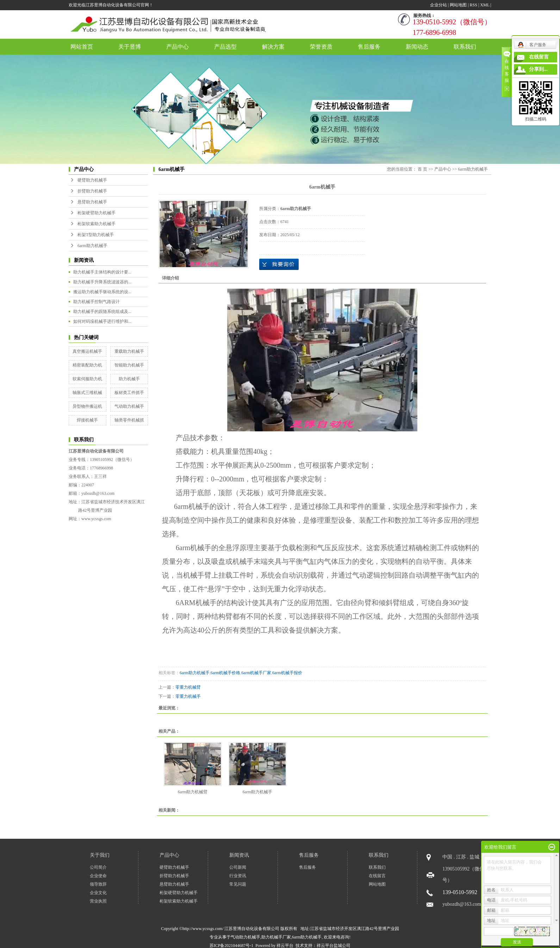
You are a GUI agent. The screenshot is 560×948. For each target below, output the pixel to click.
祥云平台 (285, 946)
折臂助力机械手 (92, 191)
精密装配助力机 (87, 365)
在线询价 (279, 264)
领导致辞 (98, 884)
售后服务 (369, 47)
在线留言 (377, 876)
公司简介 (98, 867)
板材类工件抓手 (129, 393)
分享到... (538, 69)
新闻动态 (417, 47)
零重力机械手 (188, 696)
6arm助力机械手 (92, 246)
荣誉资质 (321, 47)
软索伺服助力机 (87, 379)
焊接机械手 (87, 420)
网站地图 (458, 5)
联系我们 (465, 47)
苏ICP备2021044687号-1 (232, 946)
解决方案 (273, 47)
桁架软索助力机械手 (97, 224)
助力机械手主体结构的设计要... (102, 272)
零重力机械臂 (188, 687)
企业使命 (98, 876)
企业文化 (98, 893)
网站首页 (82, 47)
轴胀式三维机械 (87, 393)
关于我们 (100, 855)
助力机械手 (129, 379)
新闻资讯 (239, 855)
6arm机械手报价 (287, 673)
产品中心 (178, 47)
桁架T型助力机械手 (96, 235)
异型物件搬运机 (87, 406)
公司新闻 (238, 867)
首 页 (422, 169)
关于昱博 (130, 47)
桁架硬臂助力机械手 (97, 213)
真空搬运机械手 (87, 351)
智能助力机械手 (129, 365)
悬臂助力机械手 (92, 202)
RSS (474, 5)
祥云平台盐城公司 (334, 946)
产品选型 (225, 47)
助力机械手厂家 (276, 937)
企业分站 (438, 5)
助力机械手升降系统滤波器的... (102, 282)
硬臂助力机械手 (92, 180)
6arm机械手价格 (226, 673)
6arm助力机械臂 (193, 792)
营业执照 (98, 901)
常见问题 (238, 884)
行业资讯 (238, 876)
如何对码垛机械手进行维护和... (102, 321)
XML (485, 5)
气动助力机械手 (129, 406)
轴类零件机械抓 (129, 420)
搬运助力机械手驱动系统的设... (102, 292)
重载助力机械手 (129, 351)
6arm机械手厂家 (256, 673)
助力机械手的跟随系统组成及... (102, 312)
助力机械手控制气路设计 (97, 302)
